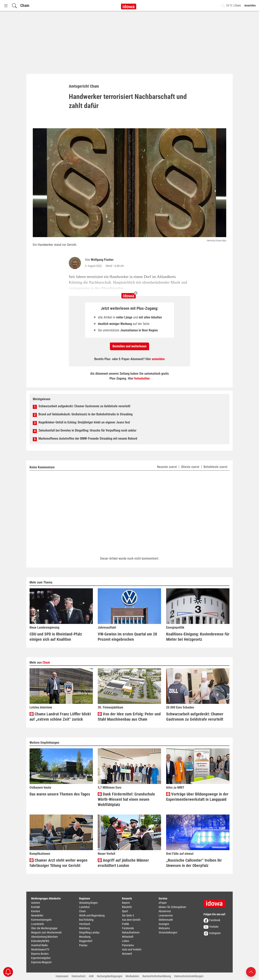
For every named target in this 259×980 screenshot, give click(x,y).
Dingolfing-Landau (89, 932)
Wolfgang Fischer (102, 260)
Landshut (84, 907)
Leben (126, 941)
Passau (83, 945)
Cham (25, 5)
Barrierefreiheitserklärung (157, 976)
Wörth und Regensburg (92, 915)
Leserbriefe (38, 924)
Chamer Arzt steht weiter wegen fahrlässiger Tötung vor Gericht (58, 863)
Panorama (128, 945)
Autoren (36, 903)
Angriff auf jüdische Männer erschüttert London (123, 863)
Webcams (164, 928)
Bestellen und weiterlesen (129, 346)
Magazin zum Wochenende (46, 932)
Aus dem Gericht (131, 920)
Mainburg (84, 928)
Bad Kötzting (86, 920)
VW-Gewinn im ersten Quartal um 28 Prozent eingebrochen (127, 637)
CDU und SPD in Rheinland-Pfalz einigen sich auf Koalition (56, 637)
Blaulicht (127, 907)
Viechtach (85, 924)
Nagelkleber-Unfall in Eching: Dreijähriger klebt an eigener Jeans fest (84, 422)
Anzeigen (164, 924)
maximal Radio (39, 945)
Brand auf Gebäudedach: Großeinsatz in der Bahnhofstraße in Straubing (85, 414)
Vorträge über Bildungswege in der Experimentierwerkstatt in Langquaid (197, 797)
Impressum (62, 976)
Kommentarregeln (41, 920)
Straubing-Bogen (88, 903)
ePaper (163, 903)
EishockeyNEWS (40, 941)
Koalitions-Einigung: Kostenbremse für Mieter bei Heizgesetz (198, 637)
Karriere (36, 911)
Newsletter (37, 915)
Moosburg (85, 937)
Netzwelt (127, 954)
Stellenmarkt (166, 920)
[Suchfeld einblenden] (14, 6)
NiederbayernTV (40, 949)
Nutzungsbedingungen (110, 976)
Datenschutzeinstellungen (189, 976)
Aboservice (165, 911)
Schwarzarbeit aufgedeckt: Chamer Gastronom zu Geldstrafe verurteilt (84, 406)
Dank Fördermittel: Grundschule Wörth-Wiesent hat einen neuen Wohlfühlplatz (126, 799)
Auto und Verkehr (132, 949)
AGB (91, 976)
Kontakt (36, 907)
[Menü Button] (6, 6)
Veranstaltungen (168, 932)
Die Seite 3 (128, 915)
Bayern (126, 903)
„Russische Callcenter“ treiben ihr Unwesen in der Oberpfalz (194, 863)
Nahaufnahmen (131, 932)
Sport (125, 911)
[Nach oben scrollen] (251, 972)
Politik (125, 924)
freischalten (142, 378)
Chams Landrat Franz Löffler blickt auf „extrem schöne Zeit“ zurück (60, 717)
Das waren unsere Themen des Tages (60, 794)
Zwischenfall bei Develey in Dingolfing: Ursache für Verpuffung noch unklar (87, 430)
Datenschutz (79, 976)
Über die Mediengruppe (44, 928)
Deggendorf (86, 941)
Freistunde (128, 928)
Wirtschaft (128, 937)
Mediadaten (132, 976)
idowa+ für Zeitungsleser (172, 907)
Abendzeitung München (45, 937)
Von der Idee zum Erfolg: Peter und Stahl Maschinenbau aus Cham (129, 717)
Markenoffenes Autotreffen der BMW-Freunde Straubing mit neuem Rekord (88, 439)
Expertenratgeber (41, 958)
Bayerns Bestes (40, 954)
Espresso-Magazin (41, 962)
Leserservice (166, 915)
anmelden (158, 359)
